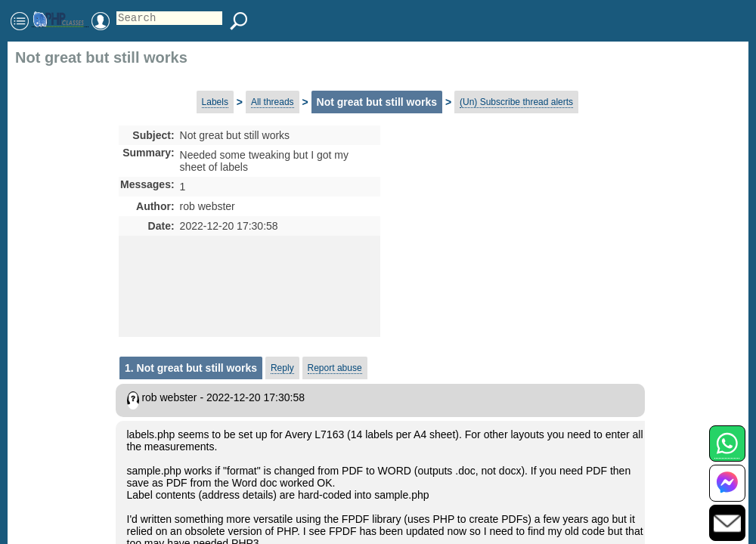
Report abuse (335, 368)
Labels (215, 102)
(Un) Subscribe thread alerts (516, 102)
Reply (282, 368)
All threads (273, 102)
